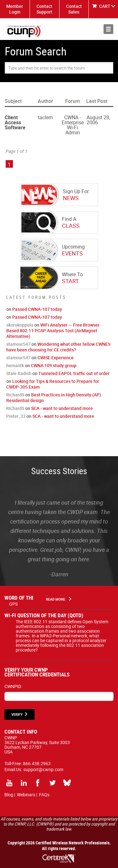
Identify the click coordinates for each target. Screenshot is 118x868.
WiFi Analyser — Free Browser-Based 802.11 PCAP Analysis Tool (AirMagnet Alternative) (54, 330)
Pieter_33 (16, 416)
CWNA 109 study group (54, 365)
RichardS (15, 395)
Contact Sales (74, 9)
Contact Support (44, 9)
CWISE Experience (56, 358)
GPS (13, 604)
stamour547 (18, 344)
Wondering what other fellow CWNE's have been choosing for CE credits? (58, 347)
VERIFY (17, 714)
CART (105, 6)
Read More (56, 599)
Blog (9, 795)
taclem (45, 117)
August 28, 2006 (98, 120)
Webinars (26, 795)
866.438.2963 (37, 763)
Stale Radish (19, 373)
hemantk (15, 365)
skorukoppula (20, 325)
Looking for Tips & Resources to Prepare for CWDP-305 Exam (53, 384)
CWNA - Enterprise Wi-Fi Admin (73, 125)
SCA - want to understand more (62, 408)
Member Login (15, 9)
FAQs (44, 795)
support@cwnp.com (43, 769)
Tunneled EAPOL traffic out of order (74, 373)
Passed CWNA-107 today (37, 309)
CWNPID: (13, 686)
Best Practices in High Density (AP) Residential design (54, 398)
